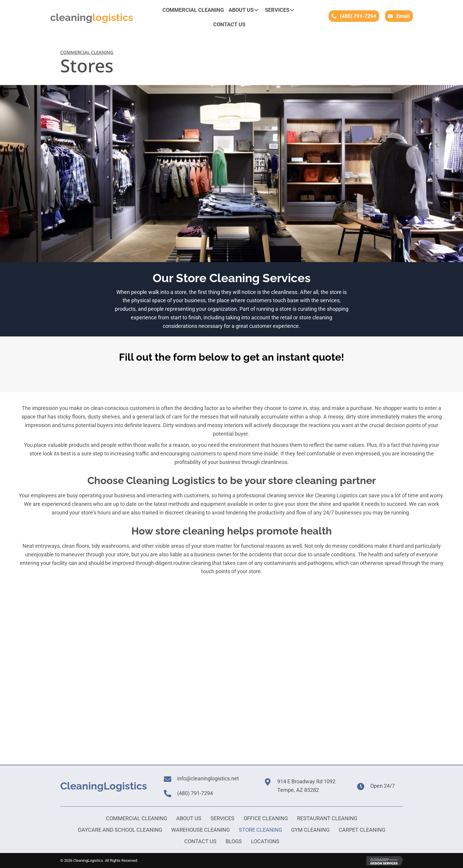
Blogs (234, 841)
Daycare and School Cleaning (120, 830)
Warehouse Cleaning (200, 830)
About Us (189, 818)
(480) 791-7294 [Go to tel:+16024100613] (195, 793)
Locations (265, 841)
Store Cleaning (260, 830)
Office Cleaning (266, 818)
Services (222, 818)
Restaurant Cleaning (327, 818)
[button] (256, 10)
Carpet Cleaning (362, 830)
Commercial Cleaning (137, 818)
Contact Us (200, 841)
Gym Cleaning (310, 830)
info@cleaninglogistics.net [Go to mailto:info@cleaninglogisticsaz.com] (208, 778)
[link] (193, 10)
